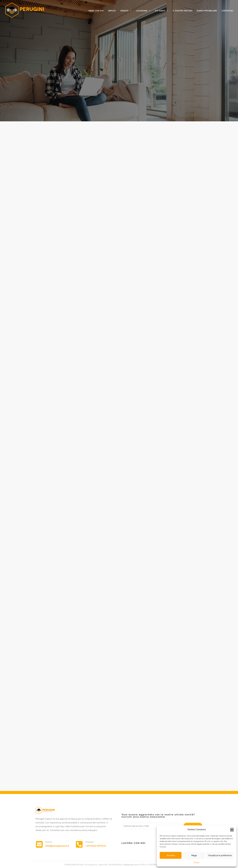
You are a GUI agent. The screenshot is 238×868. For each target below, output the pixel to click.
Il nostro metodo (183, 11)
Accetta (171, 855)
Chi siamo (160, 11)
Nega (194, 855)
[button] (232, 830)
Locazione (142, 11)
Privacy (197, 862)
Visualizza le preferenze (220, 855)
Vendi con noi (96, 11)
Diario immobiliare (207, 11)
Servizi (112, 11)
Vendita (124, 11)
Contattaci (227, 11)
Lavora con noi (134, 843)
